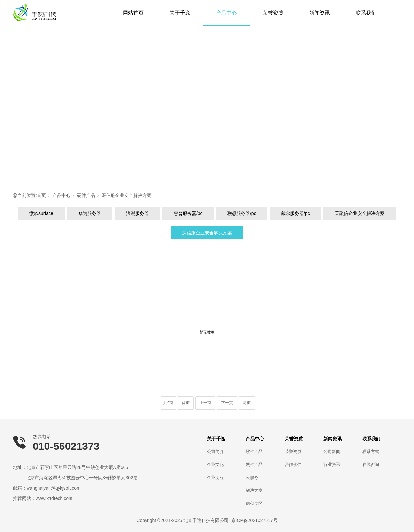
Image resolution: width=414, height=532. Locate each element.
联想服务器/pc (242, 213)
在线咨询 (371, 464)
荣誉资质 (273, 13)
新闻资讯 (320, 13)
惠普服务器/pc (188, 213)
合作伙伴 (293, 464)
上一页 (205, 403)
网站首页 (133, 13)
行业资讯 (332, 464)
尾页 (247, 403)
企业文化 (215, 464)
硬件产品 (86, 195)
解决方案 (254, 490)
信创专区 (254, 503)
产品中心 (226, 13)
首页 (41, 195)
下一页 (227, 403)
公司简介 (215, 452)
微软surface (41, 213)
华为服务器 (90, 213)
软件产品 (254, 452)
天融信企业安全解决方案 (360, 213)
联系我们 (366, 13)
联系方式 (371, 452)
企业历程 (215, 477)
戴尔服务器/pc (295, 213)
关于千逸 (180, 13)
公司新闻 (332, 452)
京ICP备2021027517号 (254, 520)
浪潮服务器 (137, 213)
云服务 (252, 477)
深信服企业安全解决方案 (126, 195)
